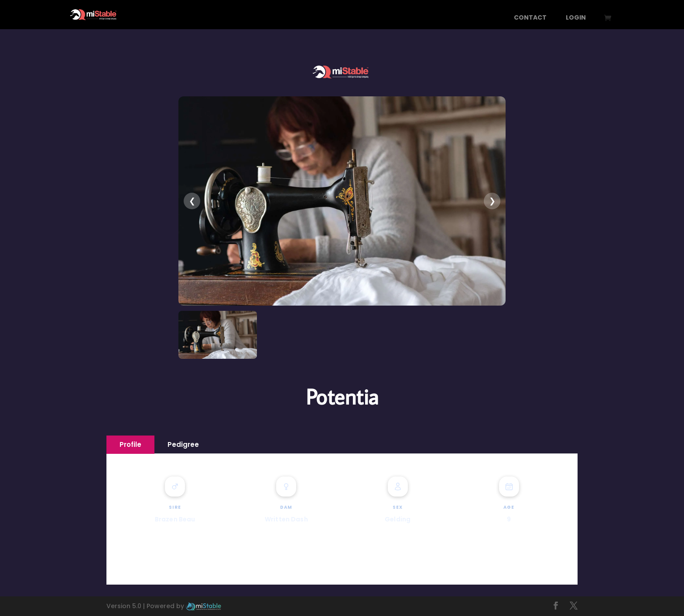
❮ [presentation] (192, 201)
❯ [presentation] (492, 201)
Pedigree (183, 444)
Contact (530, 18)
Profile (130, 444)
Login (576, 18)
